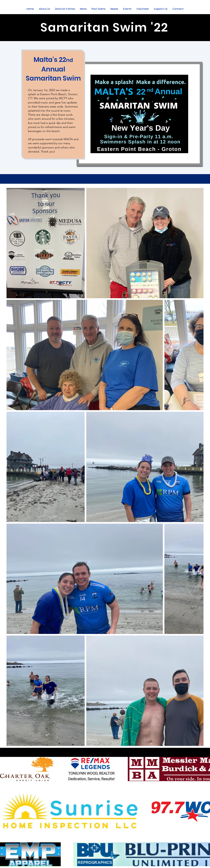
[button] (44, 9)
